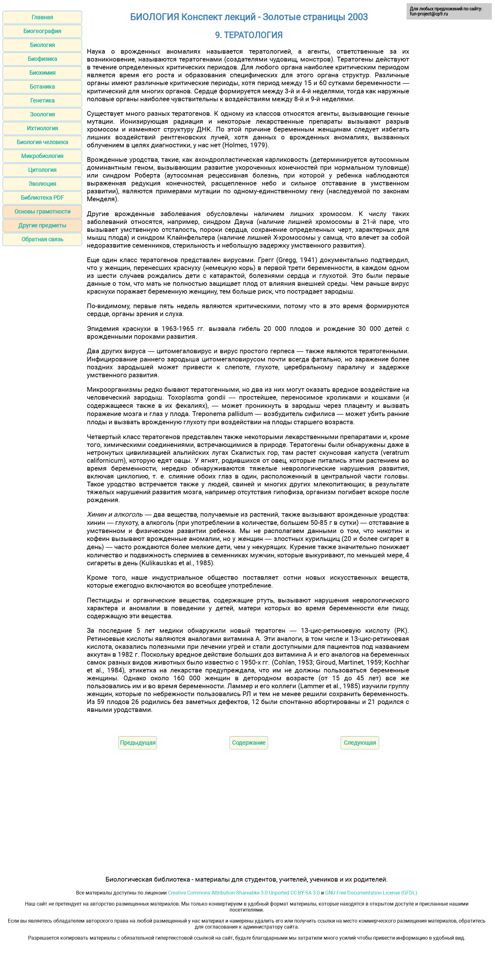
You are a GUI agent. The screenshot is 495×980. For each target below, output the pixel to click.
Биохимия (42, 73)
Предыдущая (138, 743)
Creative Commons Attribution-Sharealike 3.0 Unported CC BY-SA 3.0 (244, 893)
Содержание (249, 743)
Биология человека (42, 142)
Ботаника (42, 87)
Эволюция (42, 184)
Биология (42, 45)
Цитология (42, 170)
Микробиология (42, 156)
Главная (42, 17)
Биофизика (42, 59)
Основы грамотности (42, 211)
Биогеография (42, 31)
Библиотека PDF (42, 198)
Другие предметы (42, 225)
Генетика (42, 100)
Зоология (42, 114)
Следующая (360, 743)
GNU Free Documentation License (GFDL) (371, 893)
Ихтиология (42, 128)
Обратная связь (42, 239)
